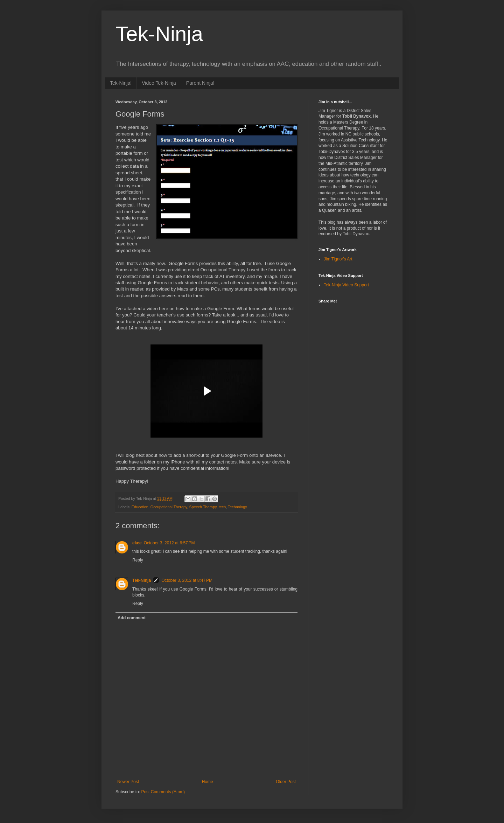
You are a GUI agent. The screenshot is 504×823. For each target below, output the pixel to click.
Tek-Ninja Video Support (346, 285)
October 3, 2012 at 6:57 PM (169, 543)
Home (208, 782)
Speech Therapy (203, 507)
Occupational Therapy (169, 507)
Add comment (132, 618)
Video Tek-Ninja (159, 83)
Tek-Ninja (159, 34)
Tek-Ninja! (121, 83)
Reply (138, 560)
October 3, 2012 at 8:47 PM (187, 580)
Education (140, 507)
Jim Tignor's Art (338, 259)
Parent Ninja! (200, 83)
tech (222, 507)
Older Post (286, 782)
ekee (137, 543)
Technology (237, 507)
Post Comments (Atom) (163, 792)
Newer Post (128, 782)
